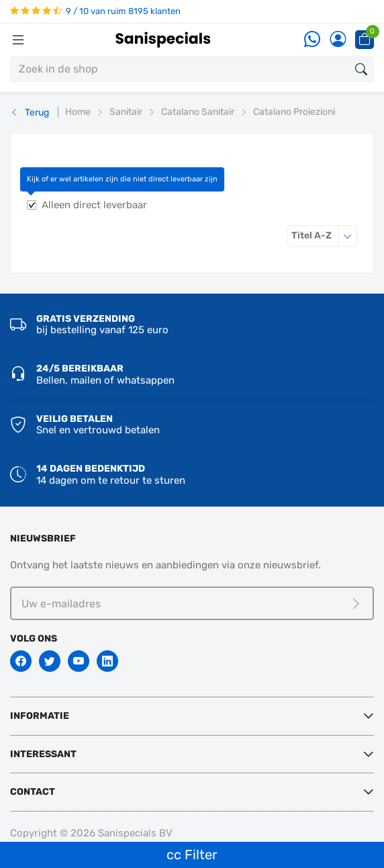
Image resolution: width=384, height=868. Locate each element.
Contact (33, 792)
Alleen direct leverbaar (94, 205)
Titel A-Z (324, 235)
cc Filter (192, 855)
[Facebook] (21, 661)
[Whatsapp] (312, 40)
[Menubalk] (18, 40)
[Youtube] (79, 661)
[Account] (338, 40)
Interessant (43, 754)
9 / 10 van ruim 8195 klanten (95, 11)
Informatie (40, 716)
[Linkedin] (107, 661)
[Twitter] (50, 661)
